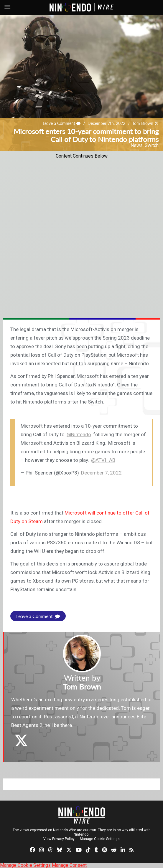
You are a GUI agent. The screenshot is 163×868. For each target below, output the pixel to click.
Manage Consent (69, 865)
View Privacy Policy (59, 839)
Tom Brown (143, 123)
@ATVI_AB (103, 460)
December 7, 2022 (101, 473)
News (137, 145)
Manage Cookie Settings (100, 839)
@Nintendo (79, 434)
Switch (152, 145)
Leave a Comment (62, 123)
